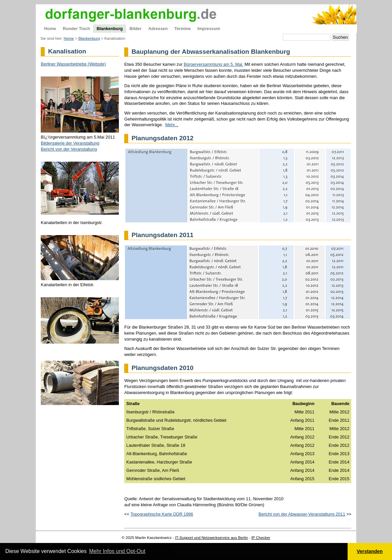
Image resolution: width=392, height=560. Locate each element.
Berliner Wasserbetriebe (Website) (73, 64)
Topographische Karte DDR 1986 (162, 514)
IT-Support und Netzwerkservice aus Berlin (211, 538)
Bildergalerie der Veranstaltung (70, 143)
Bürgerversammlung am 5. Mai (213, 64)
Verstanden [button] (370, 551)
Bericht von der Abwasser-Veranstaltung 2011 (302, 514)
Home (69, 38)
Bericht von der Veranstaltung (69, 149)
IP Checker (261, 538)
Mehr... (172, 125)
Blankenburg (89, 38)
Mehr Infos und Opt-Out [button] (117, 551)
